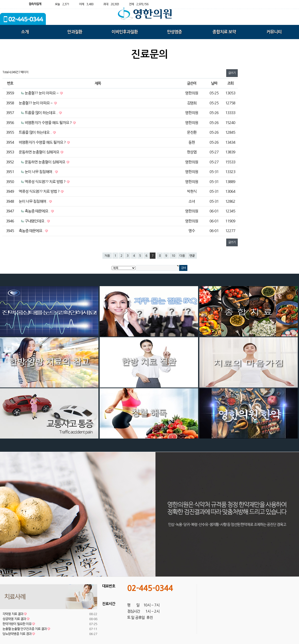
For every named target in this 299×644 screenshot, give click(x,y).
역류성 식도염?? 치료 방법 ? (45, 182)
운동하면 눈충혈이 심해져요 (39, 152)
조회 (230, 83)
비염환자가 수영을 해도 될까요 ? (48, 123)
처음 (107, 256)
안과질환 (75, 32)
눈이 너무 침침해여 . (39, 172)
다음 (182, 256)
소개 (25, 32)
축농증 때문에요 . (37, 211)
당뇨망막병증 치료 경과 (19, 634)
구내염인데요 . (36, 221)
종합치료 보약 (224, 32)
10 (173, 256)
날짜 (214, 83)
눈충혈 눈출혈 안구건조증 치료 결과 (26, 629)
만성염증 (174, 32)
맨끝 (192, 256)
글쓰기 (232, 73)
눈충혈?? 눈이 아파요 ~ (42, 93)
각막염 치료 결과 (15, 614)
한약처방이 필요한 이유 (19, 624)
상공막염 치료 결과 (16, 619)
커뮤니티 (274, 32)
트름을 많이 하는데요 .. (41, 113)
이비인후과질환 (125, 32)
